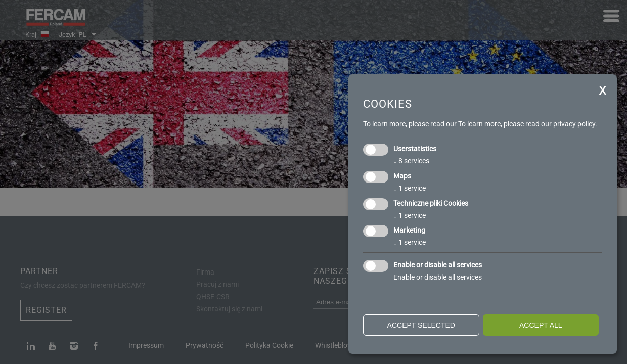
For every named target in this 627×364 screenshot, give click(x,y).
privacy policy (574, 124)
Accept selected (421, 325)
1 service (410, 188)
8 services (411, 161)
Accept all (541, 325)
